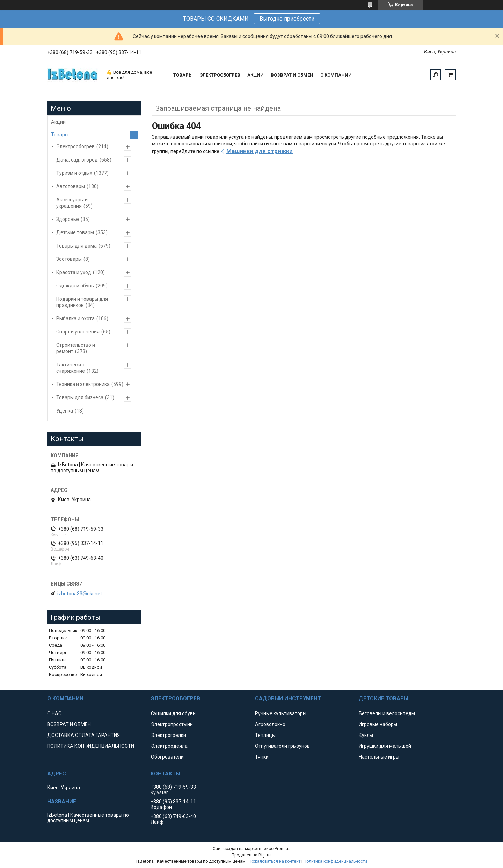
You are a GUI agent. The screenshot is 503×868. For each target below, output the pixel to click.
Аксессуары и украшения (72, 203)
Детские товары (75, 232)
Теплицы (265, 735)
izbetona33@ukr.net (80, 594)
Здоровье (68, 219)
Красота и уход (74, 272)
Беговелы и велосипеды (387, 713)
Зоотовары (69, 259)
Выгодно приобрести (287, 19)
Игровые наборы (378, 724)
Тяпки (262, 757)
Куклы (366, 735)
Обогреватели (167, 757)
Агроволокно (270, 724)
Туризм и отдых (74, 173)
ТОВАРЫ (183, 75)
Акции (58, 122)
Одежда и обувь (75, 286)
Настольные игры (379, 757)
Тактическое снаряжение (71, 368)
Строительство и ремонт (76, 348)
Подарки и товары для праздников (82, 302)
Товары (60, 135)
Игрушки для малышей (385, 746)
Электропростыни (172, 724)
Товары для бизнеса (80, 397)
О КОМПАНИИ (336, 75)
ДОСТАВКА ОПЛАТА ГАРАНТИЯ (83, 735)
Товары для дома (76, 246)
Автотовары (71, 186)
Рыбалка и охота (75, 318)
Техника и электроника (83, 384)
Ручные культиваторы (281, 713)
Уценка (65, 411)
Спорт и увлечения (78, 332)
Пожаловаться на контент (275, 861)
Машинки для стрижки (260, 151)
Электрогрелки (169, 735)
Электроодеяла (169, 746)
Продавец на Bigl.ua (252, 855)
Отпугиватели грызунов (282, 746)
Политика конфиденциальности (335, 861)
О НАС (54, 713)
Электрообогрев (75, 146)
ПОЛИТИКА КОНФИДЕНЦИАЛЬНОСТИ (91, 746)
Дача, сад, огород (77, 160)
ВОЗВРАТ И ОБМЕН (292, 75)
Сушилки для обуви (173, 713)
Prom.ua (283, 849)
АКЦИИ (256, 75)
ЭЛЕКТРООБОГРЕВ (220, 75)
